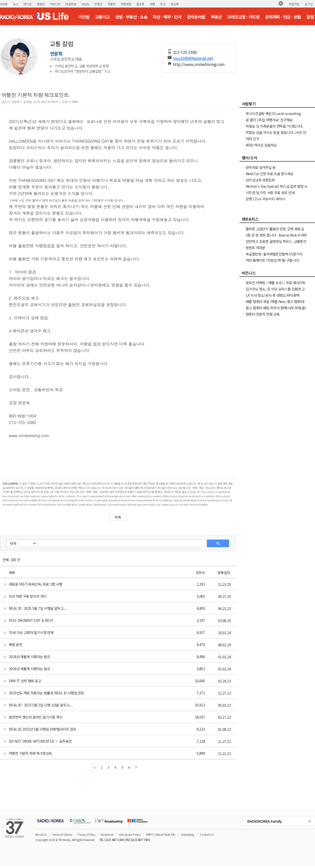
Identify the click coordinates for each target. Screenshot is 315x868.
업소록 (175, 4)
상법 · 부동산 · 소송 (131, 17)
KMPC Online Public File (161, 834)
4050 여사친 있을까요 (261, 145)
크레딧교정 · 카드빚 (243, 17)
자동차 (112, 4)
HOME (4, 4)
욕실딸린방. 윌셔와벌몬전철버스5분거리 (274, 254)
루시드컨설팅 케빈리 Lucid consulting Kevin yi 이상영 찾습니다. (273, 116)
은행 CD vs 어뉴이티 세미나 (265, 199)
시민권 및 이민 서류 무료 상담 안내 (270, 193)
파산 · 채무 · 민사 (167, 17)
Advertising (187, 834)
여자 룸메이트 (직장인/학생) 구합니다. (273, 260)
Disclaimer (107, 834)
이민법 (84, 17)
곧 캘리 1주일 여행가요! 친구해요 (269, 120)
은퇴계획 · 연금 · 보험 (283, 17)
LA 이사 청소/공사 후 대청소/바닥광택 (273, 295)
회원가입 (294, 4)
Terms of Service (62, 834)
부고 (163, 4)
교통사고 (102, 17)
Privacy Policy (86, 834)
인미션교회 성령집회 (260, 180)
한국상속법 (196, 17)
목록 (118, 517)
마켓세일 (126, 4)
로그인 (309, 4)
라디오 (27, 4)
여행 (152, 4)
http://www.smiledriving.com (199, 64)
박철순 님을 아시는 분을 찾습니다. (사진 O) (276, 132)
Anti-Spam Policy (130, 834)
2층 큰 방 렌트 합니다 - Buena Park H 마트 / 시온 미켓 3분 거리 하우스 (276, 238)
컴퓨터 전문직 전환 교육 (263, 314)
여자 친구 (252, 139)
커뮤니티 (55, 4)
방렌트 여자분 (256, 248)
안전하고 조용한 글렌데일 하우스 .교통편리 (276, 241)
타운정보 (71, 4)
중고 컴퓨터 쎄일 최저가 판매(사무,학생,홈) (276, 308)
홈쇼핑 (140, 4)
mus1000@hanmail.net (193, 58)
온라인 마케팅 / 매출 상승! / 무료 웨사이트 (276, 283)
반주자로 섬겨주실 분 (261, 167)
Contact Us (207, 834)
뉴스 (16, 4)
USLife (85, 4)
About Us (41, 834)
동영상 (41, 4)
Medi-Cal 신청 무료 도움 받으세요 (270, 174)
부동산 (98, 4)
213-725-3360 (185, 52)
